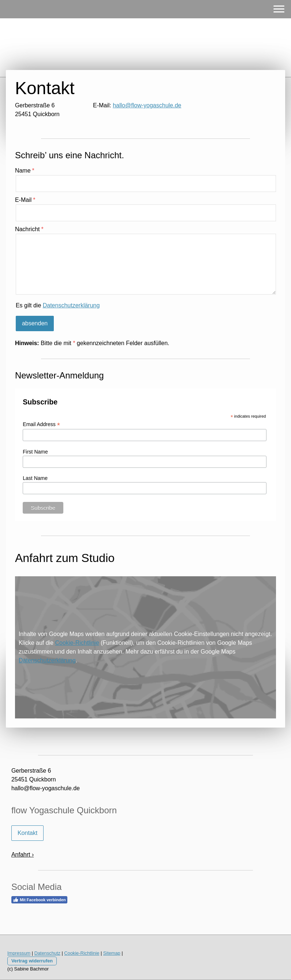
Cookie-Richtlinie (77, 643)
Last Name (35, 478)
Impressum (19, 953)
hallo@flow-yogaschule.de (147, 105)
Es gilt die (58, 305)
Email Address (41, 424)
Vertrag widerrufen (32, 961)
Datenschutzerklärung (71, 305)
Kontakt (27, 833)
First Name (35, 452)
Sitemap (112, 953)
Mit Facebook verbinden (39, 900)
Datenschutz (47, 953)
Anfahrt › (23, 855)
